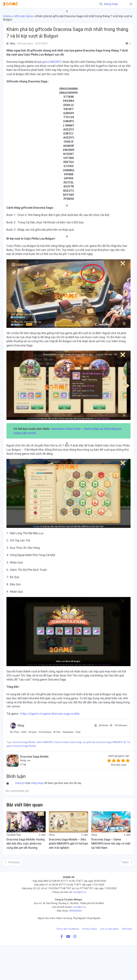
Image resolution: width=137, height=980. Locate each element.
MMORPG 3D (119, 742)
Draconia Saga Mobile (24, 742)
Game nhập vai (78, 742)
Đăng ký (20, 783)
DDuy (21, 726)
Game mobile (62, 742)
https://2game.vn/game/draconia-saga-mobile (50, 714)
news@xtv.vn (80, 892)
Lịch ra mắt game (109, 929)
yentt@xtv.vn (80, 907)
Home (7, 16)
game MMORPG (52, 62)
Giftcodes (127, 929)
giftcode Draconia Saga (99, 742)
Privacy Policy (90, 929)
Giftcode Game (23, 16)
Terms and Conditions (68, 929)
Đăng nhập (111, 4)
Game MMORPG (45, 742)
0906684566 (75, 911)
